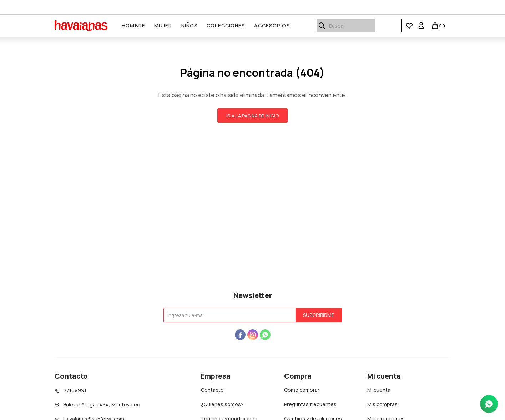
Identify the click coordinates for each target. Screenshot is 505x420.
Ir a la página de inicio (252, 116)
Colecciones (226, 26)
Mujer (164, 26)
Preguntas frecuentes (310, 404)
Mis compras (382, 404)
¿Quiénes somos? (222, 404)
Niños (190, 26)
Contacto (212, 390)
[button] (409, 26)
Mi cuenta (379, 390)
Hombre (134, 26)
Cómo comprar (302, 390)
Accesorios (272, 26)
